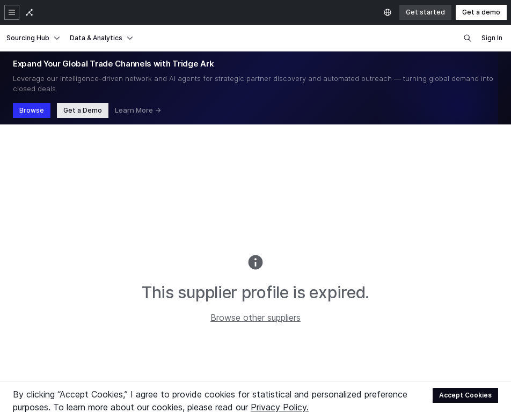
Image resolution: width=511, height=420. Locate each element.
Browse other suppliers (255, 318)
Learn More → (138, 110)
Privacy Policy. (280, 407)
